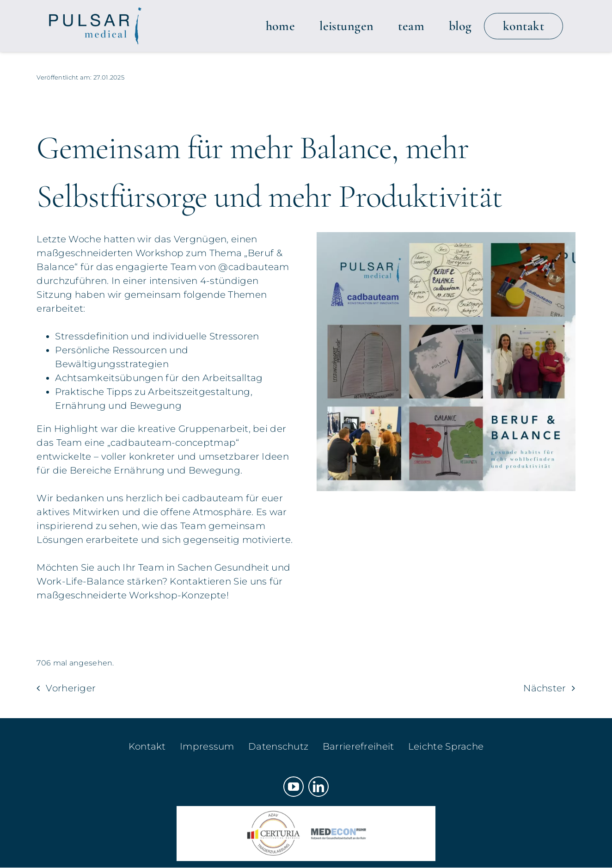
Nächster (545, 688)
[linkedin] (318, 787)
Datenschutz (278, 746)
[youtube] (294, 787)
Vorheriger (71, 688)
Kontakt (147, 746)
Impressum (207, 746)
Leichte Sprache (446, 746)
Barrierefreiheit (358, 746)
